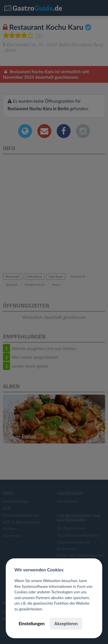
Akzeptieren (66, 623)
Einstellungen (32, 623)
